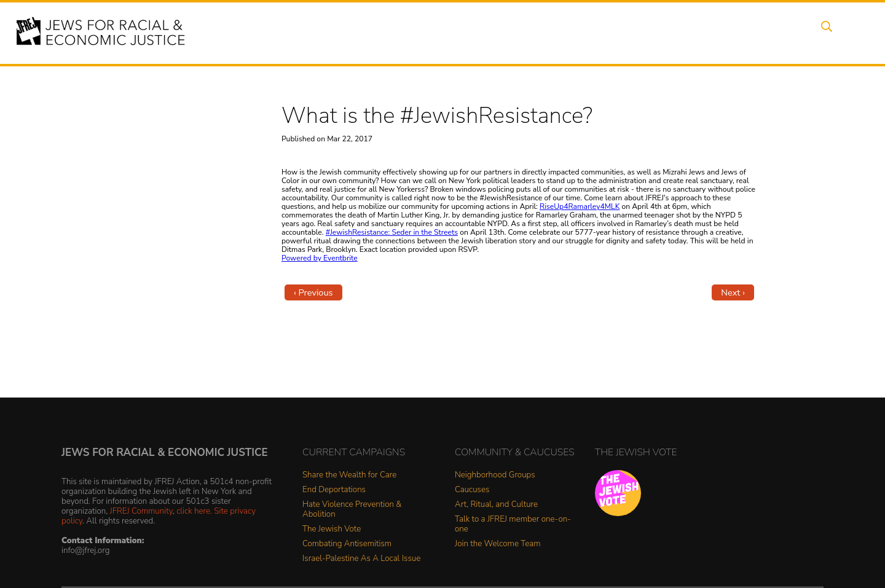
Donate (730, 33)
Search (824, 33)
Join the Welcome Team (498, 544)
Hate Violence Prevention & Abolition (352, 510)
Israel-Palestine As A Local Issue (361, 559)
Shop (778, 33)
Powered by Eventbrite (320, 258)
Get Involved (667, 33)
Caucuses (472, 490)
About (382, 33)
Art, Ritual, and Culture (496, 505)
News (606, 33)
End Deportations (334, 490)
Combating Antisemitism (347, 544)
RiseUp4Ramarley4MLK (580, 206)
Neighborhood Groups (495, 475)
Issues (479, 33)
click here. (194, 511)
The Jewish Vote (332, 529)
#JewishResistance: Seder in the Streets (392, 232)
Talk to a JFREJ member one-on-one (513, 524)
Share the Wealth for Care (349, 475)
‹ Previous (313, 292)
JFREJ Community (141, 511)
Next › (733, 292)
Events (430, 33)
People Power (543, 33)
